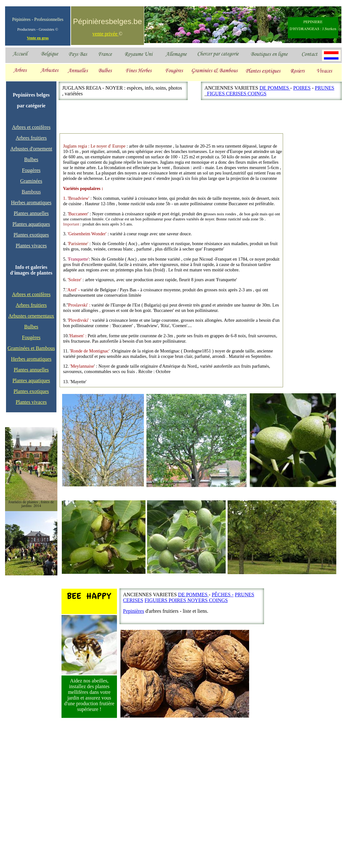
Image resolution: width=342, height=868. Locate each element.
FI (209, 94)
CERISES (237, 94)
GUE (217, 94)
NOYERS (198, 600)
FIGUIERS (157, 600)
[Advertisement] (305, 291)
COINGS (257, 94)
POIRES (302, 88)
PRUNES (324, 88)
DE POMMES (275, 88)
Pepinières (134, 611)
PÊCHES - (223, 595)
